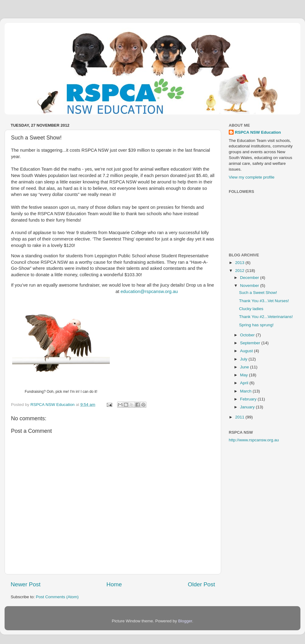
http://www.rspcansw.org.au (254, 440)
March (246, 391)
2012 (240, 271)
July (244, 359)
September (251, 343)
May (244, 375)
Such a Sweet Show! (258, 293)
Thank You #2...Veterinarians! (266, 317)
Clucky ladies (251, 309)
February (249, 399)
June (245, 367)
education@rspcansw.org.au (149, 291)
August (247, 351)
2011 (240, 417)
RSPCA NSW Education (258, 132)
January (248, 407)
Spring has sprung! (256, 325)
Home (114, 584)
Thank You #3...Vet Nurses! (264, 301)
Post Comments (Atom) (57, 597)
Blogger (185, 621)
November (250, 286)
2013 (240, 263)
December (250, 278)
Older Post (201, 584)
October (248, 335)
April (245, 383)
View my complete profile (252, 177)
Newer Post (26, 584)
